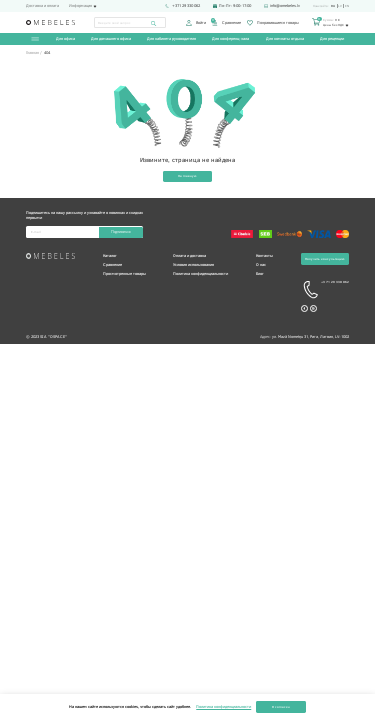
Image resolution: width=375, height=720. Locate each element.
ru (333, 6)
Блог (260, 274)
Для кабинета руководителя (171, 39)
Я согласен (281, 706)
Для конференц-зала (230, 39)
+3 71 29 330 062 (325, 291)
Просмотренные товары (124, 274)
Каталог (110, 257)
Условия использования (193, 265)
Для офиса (65, 39)
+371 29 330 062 (182, 6)
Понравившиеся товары (272, 23)
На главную (187, 176)
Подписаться (120, 233)
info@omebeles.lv (282, 6)
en (347, 6)
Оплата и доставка (189, 257)
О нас (261, 265)
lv (340, 6)
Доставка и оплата (42, 6)
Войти (195, 23)
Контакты (264, 257)
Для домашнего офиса (111, 39)
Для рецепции (331, 39)
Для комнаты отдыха (284, 39)
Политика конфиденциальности (200, 274)
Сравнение (226, 23)
